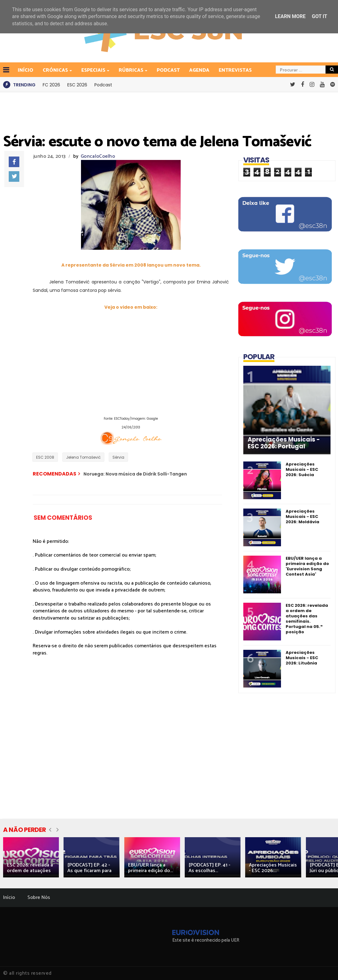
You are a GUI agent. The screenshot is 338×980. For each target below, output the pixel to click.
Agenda (199, 70)
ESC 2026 (77, 85)
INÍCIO (26, 70)
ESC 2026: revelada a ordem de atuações (30, 868)
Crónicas (56, 70)
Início (9, 898)
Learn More (290, 16)
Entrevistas (235, 70)
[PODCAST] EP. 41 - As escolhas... (209, 868)
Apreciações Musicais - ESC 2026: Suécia (302, 469)
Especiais (94, 70)
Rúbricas (131, 70)
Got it (319, 16)
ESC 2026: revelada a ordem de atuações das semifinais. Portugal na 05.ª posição (307, 619)
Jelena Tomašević (83, 457)
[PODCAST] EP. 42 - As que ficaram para (89, 868)
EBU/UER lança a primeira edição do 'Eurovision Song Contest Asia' (307, 566)
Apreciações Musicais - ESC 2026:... (273, 868)
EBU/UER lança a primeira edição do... (150, 868)
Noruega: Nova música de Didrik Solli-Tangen (135, 474)
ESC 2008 (45, 457)
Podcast (168, 70)
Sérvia (118, 457)
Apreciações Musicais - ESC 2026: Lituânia (302, 658)
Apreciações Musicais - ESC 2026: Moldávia (302, 517)
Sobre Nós (39, 898)
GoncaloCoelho (98, 156)
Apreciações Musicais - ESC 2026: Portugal (284, 443)
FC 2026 (51, 85)
